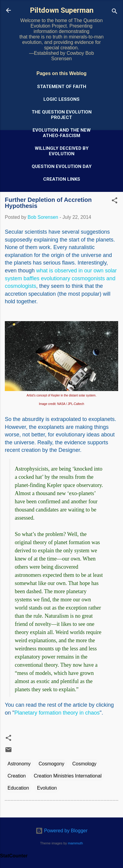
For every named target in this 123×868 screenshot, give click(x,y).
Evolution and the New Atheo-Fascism (62, 133)
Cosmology (84, 764)
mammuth (75, 843)
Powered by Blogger (62, 831)
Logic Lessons (61, 99)
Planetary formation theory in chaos (57, 713)
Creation (17, 776)
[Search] (115, 12)
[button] (115, 201)
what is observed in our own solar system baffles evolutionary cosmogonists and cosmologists (61, 278)
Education (18, 788)
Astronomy (19, 764)
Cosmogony (51, 764)
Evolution (47, 788)
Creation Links (62, 179)
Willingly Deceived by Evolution (62, 151)
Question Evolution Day (62, 166)
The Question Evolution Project (62, 115)
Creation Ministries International (68, 776)
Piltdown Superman (62, 10)
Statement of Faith (62, 87)
